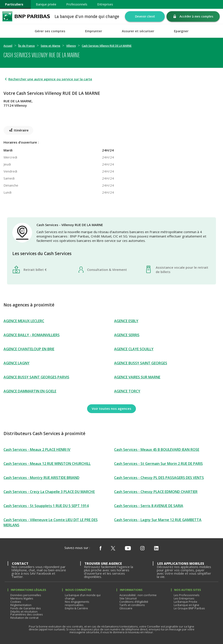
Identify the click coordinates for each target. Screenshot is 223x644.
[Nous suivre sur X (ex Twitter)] (113, 549)
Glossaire (126, 608)
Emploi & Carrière (76, 608)
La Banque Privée (186, 602)
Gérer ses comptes (50, 31)
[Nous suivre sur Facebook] (101, 549)
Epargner (181, 31)
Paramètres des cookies (27, 614)
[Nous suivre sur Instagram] (142, 549)
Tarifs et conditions (132, 605)
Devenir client (145, 16)
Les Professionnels (187, 595)
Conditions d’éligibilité (134, 602)
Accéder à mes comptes (196, 16)
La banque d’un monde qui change (83, 597)
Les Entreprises (184, 598)
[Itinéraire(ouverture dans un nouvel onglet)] (111, 115)
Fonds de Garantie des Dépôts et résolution (26, 610)
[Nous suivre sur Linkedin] (156, 549)
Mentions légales (22, 598)
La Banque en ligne (186, 605)
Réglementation (21, 605)
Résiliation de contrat (24, 618)
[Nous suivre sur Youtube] (128, 549)
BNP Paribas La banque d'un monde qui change (26, 16)
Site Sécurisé (128, 598)
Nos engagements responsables (77, 603)
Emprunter (94, 31)
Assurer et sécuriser (138, 31)
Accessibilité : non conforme (138, 595)
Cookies (16, 602)
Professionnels (77, 4)
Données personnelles (26, 595)
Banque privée (46, 4)
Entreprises (105, 4)
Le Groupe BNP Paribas (189, 608)
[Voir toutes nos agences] (111, 409)
